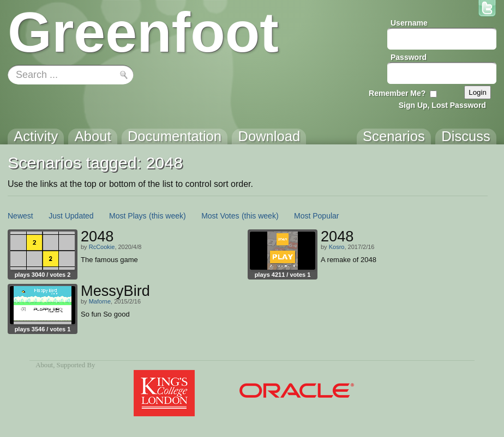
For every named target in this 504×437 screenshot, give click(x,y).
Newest (20, 216)
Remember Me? (397, 93)
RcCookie (102, 247)
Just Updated (71, 216)
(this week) (167, 216)
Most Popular (316, 216)
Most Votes (220, 216)
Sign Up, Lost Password (442, 105)
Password (409, 57)
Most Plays (128, 216)
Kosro (337, 247)
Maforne (100, 301)
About (44, 365)
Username (409, 23)
